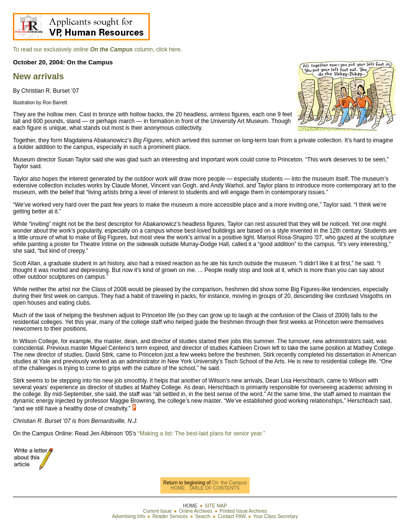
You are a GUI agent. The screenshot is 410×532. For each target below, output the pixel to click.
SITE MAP (216, 506)
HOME (178, 488)
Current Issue (157, 511)
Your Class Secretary (276, 516)
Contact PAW (232, 516)
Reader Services (170, 516)
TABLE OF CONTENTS (214, 488)
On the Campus (229, 483)
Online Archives (196, 511)
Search (203, 516)
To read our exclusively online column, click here (97, 49)
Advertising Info (128, 516)
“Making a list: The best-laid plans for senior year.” (201, 433)
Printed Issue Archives (243, 511)
